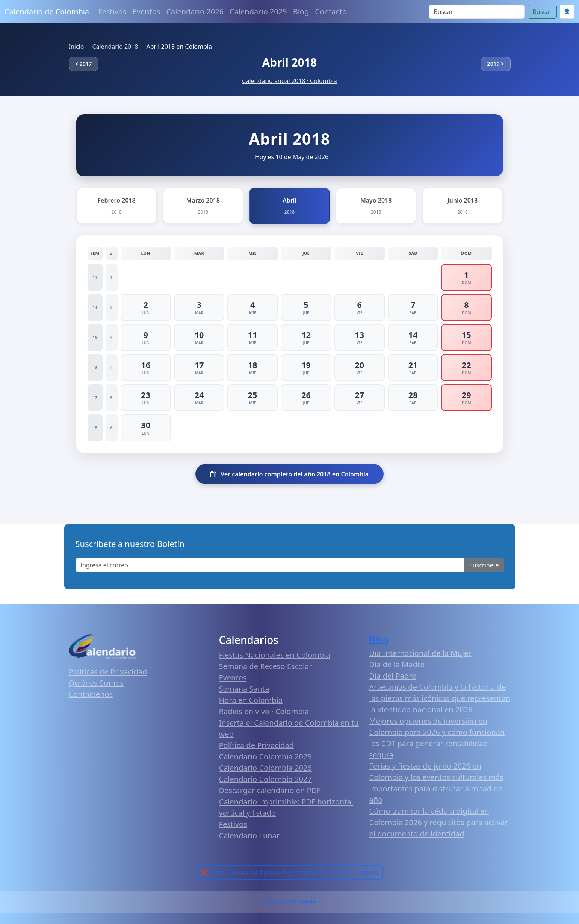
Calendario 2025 (258, 11)
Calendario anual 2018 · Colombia (289, 81)
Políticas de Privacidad (108, 672)
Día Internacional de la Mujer (420, 653)
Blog (301, 11)
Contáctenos (91, 694)
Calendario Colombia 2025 (265, 757)
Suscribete (484, 565)
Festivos (112, 11)
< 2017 (84, 64)
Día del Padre (393, 676)
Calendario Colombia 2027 (265, 779)
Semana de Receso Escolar (266, 666)
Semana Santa (244, 689)
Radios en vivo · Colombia (264, 711)
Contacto (331, 11)
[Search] (477, 12)
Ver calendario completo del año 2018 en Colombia (289, 474)
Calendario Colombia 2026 (265, 768)
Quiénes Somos (96, 683)
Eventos (147, 11)
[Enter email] (270, 565)
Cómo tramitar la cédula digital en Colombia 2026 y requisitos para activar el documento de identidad (439, 822)
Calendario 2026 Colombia (289, 902)
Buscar (542, 12)
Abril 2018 (289, 62)
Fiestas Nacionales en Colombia (275, 655)
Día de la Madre (397, 664)
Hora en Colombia (251, 700)
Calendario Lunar (249, 835)
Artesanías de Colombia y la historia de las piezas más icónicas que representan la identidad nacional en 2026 (440, 698)
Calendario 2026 (195, 11)
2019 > (496, 64)
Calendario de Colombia (47, 11)
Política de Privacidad (256, 745)
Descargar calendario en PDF (270, 790)
